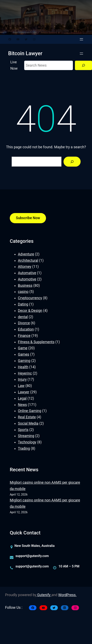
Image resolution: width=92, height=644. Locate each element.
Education (26, 329)
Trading (24, 448)
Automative (27, 273)
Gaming (24, 361)
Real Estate (27, 417)
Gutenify (44, 595)
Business (25, 286)
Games (24, 354)
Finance (24, 336)
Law (21, 386)
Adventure (26, 254)
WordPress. (67, 595)
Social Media (28, 423)
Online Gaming (30, 411)
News (22, 405)
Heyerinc (25, 373)
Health (23, 367)
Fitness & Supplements (36, 342)
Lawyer (24, 392)
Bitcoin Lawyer (25, 53)
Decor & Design (30, 311)
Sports (23, 430)
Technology (27, 442)
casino (23, 292)
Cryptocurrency (30, 298)
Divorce (24, 323)
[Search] (83, 65)
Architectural (28, 260)
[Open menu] (81, 39)
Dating (23, 304)
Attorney (25, 267)
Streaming (26, 436)
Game (23, 348)
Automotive (27, 279)
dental (23, 317)
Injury (22, 379)
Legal (22, 398)
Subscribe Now (28, 218)
